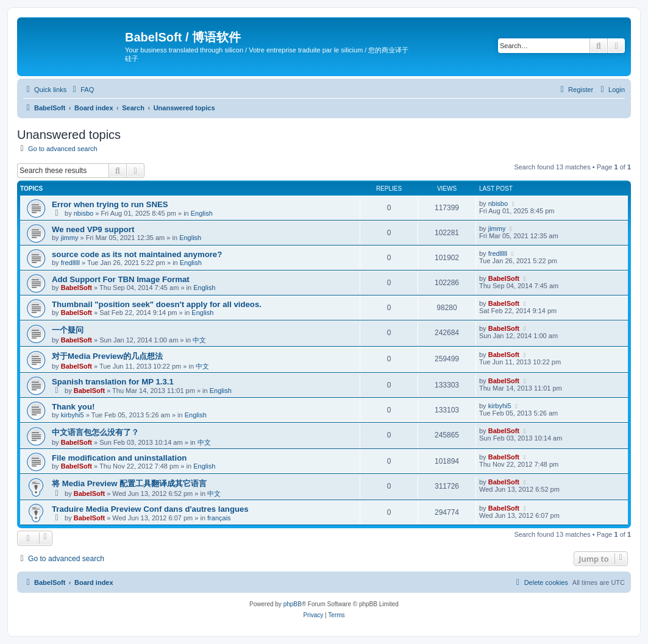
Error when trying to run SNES (110, 204)
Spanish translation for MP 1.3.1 (113, 382)
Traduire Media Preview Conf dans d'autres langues (150, 509)
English (202, 213)
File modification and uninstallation (119, 458)
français (219, 518)
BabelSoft (77, 288)
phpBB (293, 604)
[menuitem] (82, 90)
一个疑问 (68, 330)
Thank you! (73, 407)
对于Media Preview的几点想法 (107, 356)
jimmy (70, 238)
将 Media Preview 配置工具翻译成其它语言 (129, 483)
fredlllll (70, 263)
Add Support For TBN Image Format (121, 279)
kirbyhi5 (73, 415)
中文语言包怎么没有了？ (95, 432)
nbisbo (84, 213)
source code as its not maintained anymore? (137, 254)
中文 (199, 340)
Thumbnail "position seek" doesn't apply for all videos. (157, 304)
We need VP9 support (93, 229)
